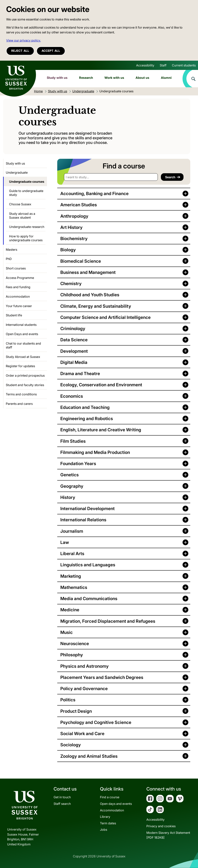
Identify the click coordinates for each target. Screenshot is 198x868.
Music (67, 632)
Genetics (70, 475)
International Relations (83, 520)
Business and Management (88, 272)
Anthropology (74, 216)
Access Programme (20, 278)
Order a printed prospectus (25, 375)
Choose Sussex (20, 204)
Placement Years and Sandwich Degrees (102, 677)
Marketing (71, 576)
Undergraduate (17, 172)
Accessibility (145, 65)
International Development (87, 508)
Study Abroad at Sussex (23, 357)
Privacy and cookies (161, 826)
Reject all (20, 51)
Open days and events (116, 804)
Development (74, 351)
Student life (14, 315)
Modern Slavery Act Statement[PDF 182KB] (168, 835)
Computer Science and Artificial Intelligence (105, 317)
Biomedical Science (81, 261)
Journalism (72, 531)
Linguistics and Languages (88, 565)
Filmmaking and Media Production (95, 452)
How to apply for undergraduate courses (26, 238)
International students (21, 325)
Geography (72, 486)
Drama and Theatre (80, 373)
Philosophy (72, 655)
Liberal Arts (72, 553)
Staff (163, 65)
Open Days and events (22, 334)
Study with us (57, 78)
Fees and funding (18, 287)
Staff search (62, 804)
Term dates (108, 823)
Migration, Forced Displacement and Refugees (108, 621)
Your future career (19, 306)
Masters (12, 250)
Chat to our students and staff (23, 345)
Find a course (110, 797)
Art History (71, 227)
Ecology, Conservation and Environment (101, 385)
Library (105, 817)
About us (142, 78)
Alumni (166, 78)
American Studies (79, 205)
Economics (72, 396)
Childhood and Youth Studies (90, 295)
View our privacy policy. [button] (23, 40)
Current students (184, 65)
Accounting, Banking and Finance (94, 193)
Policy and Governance (84, 688)
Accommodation (18, 296)
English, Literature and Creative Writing (101, 430)
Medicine (70, 610)
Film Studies (73, 441)
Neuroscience (75, 643)
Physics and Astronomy (84, 666)
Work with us (114, 78)
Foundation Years (78, 463)
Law (65, 542)
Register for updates (20, 366)
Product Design (76, 711)
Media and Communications (89, 598)
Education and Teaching (85, 407)
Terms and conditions (21, 394)
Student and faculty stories (25, 385)
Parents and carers (19, 404)
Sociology (71, 745)
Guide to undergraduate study (26, 193)
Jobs (104, 830)
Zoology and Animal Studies (89, 756)
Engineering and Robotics (87, 418)
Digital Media (74, 362)
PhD (9, 259)
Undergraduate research (27, 227)
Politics (68, 700)
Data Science (74, 340)
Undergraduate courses (27, 182)
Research (86, 78)
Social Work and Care (82, 733)
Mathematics (74, 587)
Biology (68, 250)
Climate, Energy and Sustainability (96, 306)
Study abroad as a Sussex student (22, 216)
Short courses (16, 268)
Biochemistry (74, 238)
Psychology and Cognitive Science (96, 722)
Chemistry (71, 283)
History (68, 497)
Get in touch (62, 797)
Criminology (73, 328)
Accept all (51, 51)
